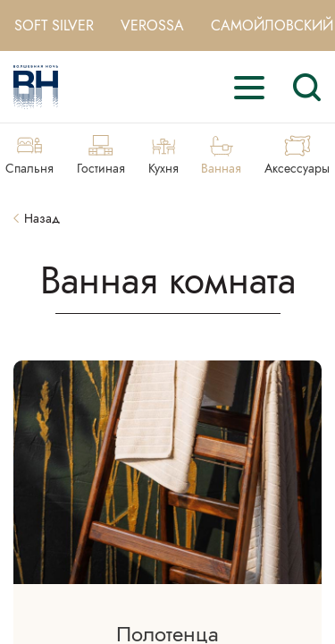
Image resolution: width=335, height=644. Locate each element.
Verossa (152, 25)
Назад (37, 219)
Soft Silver (54, 25)
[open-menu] (249, 88)
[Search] (306, 88)
